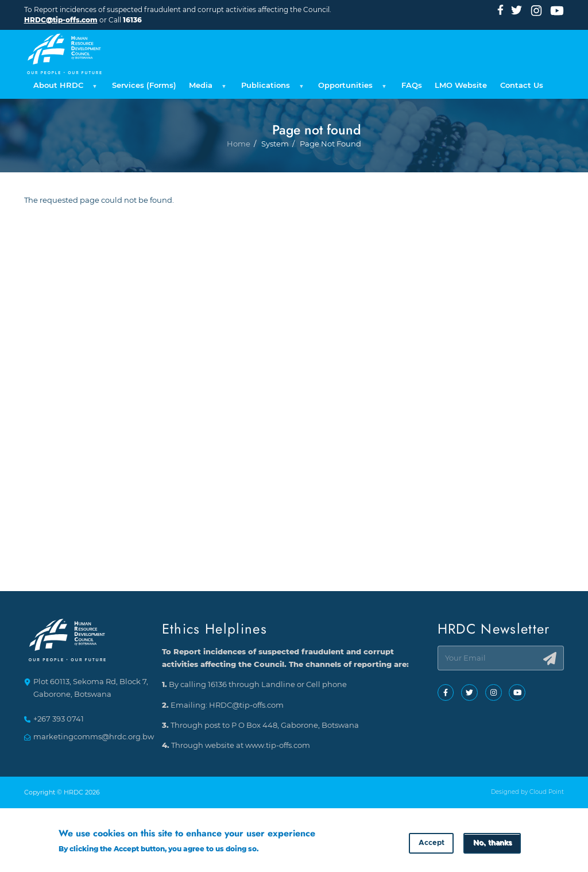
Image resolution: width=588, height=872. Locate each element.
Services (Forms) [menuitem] (144, 85)
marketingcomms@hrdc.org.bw (94, 737)
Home (239, 183)
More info (278, 849)
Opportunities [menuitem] (351, 88)
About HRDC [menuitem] (63, 88)
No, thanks (492, 844)
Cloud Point (547, 792)
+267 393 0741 (59, 719)
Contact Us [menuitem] (522, 85)
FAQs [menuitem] (412, 85)
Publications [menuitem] (271, 88)
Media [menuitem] (206, 88)
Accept (432, 844)
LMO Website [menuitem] (461, 85)
